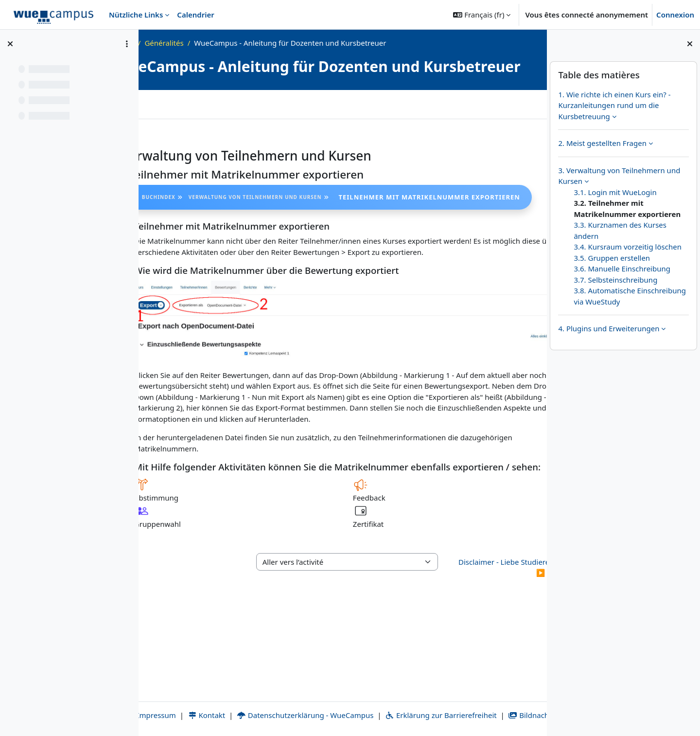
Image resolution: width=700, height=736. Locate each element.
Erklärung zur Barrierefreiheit (467, 704)
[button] (482, 15)
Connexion (675, 15)
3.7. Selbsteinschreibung (615, 280)
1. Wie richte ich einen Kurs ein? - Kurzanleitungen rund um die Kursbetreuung (614, 105)
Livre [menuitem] (162, 121)
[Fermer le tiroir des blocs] (690, 44)
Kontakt (233, 704)
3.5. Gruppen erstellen (612, 258)
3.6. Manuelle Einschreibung (622, 269)
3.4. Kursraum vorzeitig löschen (628, 247)
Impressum (178, 704)
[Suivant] (513, 171)
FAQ (209, 43)
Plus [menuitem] (193, 121)
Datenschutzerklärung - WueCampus (332, 704)
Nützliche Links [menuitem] (136, 15)
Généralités (246, 43)
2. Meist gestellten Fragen (602, 143)
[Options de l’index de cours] (127, 44)
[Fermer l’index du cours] (10, 44)
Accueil (180, 43)
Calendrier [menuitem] (195, 15)
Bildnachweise (342, 715)
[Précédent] (173, 171)
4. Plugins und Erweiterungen (609, 328)
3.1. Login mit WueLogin (615, 192)
